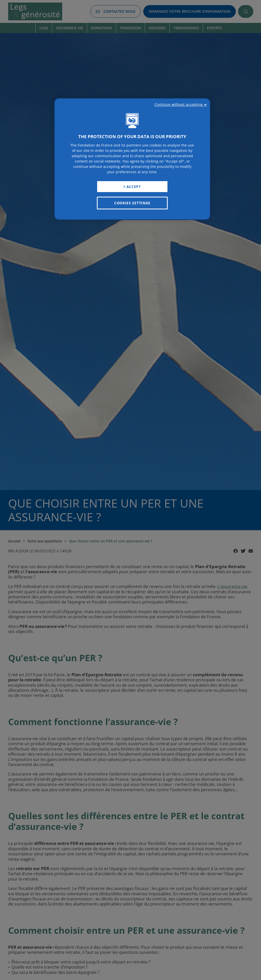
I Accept (132, 187)
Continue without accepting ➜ (181, 104)
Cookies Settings (132, 203)
